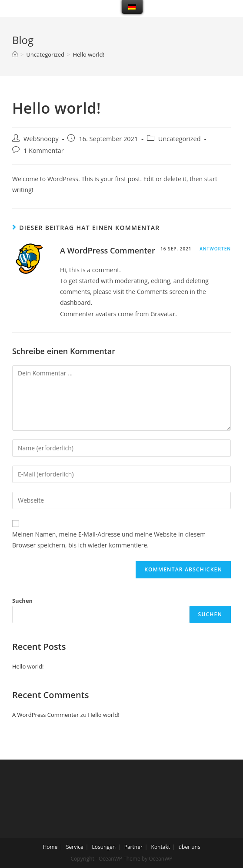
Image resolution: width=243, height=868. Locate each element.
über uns (190, 847)
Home (50, 847)
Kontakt (161, 847)
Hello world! (28, 666)
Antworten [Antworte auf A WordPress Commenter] (215, 249)
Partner (133, 847)
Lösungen (104, 847)
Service (75, 847)
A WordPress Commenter (108, 250)
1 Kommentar (44, 150)
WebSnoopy (41, 139)
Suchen (22, 601)
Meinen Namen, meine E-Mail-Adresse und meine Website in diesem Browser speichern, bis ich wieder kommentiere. (109, 540)
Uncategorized (180, 139)
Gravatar (163, 314)
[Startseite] (15, 54)
